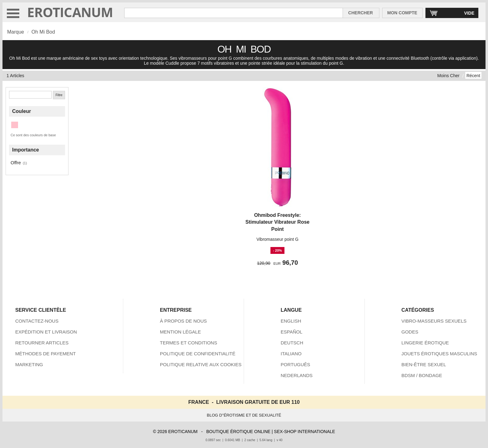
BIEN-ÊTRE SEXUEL (424, 364)
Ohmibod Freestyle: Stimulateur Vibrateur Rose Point (278, 222)
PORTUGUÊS (296, 364)
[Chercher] (30, 95)
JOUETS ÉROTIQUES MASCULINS (439, 354)
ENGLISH (291, 321)
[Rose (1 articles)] (15, 125)
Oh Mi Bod (43, 32)
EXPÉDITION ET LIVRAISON (46, 332)
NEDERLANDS (297, 375)
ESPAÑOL (292, 332)
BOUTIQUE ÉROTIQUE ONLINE (238, 432)
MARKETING (29, 364)
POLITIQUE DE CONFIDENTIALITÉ (198, 354)
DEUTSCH (292, 343)
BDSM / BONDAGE (422, 375)
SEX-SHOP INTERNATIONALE (304, 432)
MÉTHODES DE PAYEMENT (45, 354)
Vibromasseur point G (277, 239)
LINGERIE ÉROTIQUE (425, 343)
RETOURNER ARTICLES (42, 343)
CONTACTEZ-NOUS (37, 321)
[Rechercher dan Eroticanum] (234, 13)
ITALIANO (291, 354)
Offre (16, 163)
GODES (410, 332)
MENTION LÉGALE (181, 332)
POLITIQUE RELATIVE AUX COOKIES (201, 364)
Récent (473, 76)
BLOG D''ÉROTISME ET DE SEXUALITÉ (244, 415)
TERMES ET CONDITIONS (189, 343)
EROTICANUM (70, 12)
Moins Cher (448, 76)
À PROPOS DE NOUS (183, 321)
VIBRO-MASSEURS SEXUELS (434, 321)
